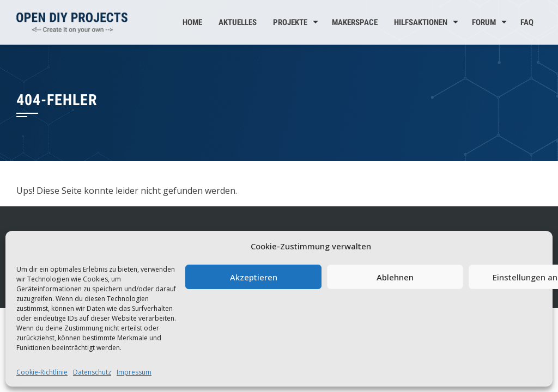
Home (192, 22)
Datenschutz (92, 372)
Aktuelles (238, 22)
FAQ (527, 22)
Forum (484, 22)
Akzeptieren (254, 277)
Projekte (290, 22)
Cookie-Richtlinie (42, 372)
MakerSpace (355, 22)
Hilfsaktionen (421, 22)
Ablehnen (395, 277)
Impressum (134, 372)
